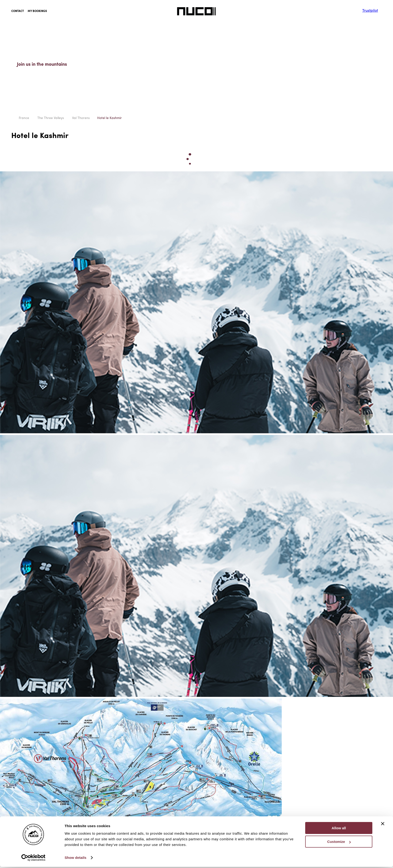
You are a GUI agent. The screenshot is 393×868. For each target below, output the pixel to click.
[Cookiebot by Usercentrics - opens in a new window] (33, 747)
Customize (339, 731)
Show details (75, 747)
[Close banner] (383, 713)
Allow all (339, 718)
